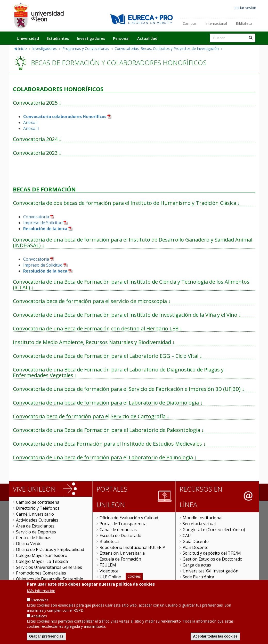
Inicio (22, 48)
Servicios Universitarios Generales (49, 567)
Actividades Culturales (37, 520)
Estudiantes (58, 38)
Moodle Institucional (202, 518)
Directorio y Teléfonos (38, 508)
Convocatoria (36, 217)
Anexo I (30, 122)
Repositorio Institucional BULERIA (132, 547)
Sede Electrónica (198, 577)
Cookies (134, 583)
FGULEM (108, 565)
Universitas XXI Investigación (210, 571)
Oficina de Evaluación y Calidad (129, 518)
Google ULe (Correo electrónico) (214, 530)
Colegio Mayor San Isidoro (42, 555)
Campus (190, 23)
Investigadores (91, 38)
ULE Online (110, 577)
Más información (41, 598)
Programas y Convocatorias (86, 48)
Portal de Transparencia (123, 524)
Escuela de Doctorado (120, 536)
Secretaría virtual (199, 524)
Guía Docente (196, 541)
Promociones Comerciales (41, 573)
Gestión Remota (115, 583)
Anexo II (31, 128)
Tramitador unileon (202, 583)
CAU (187, 536)
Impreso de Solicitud (43, 223)
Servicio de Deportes (36, 532)
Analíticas (39, 623)
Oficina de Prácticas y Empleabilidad (50, 549)
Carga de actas (197, 565)
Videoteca (109, 571)
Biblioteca (244, 23)
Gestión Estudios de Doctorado (213, 559)
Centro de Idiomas (34, 538)
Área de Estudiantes (35, 526)
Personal (121, 38)
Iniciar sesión (245, 8)
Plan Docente (196, 547)
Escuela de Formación (120, 559)
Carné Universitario (35, 514)
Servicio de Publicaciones (40, 585)
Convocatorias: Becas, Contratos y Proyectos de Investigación (167, 48)
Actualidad (147, 38)
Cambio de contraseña (38, 502)
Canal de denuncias (118, 530)
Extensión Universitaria (122, 553)
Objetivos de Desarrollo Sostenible (50, 579)
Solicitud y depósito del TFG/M (212, 553)
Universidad (28, 38)
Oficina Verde (29, 544)
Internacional (216, 23)
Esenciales (40, 607)
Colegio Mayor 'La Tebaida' (42, 561)
